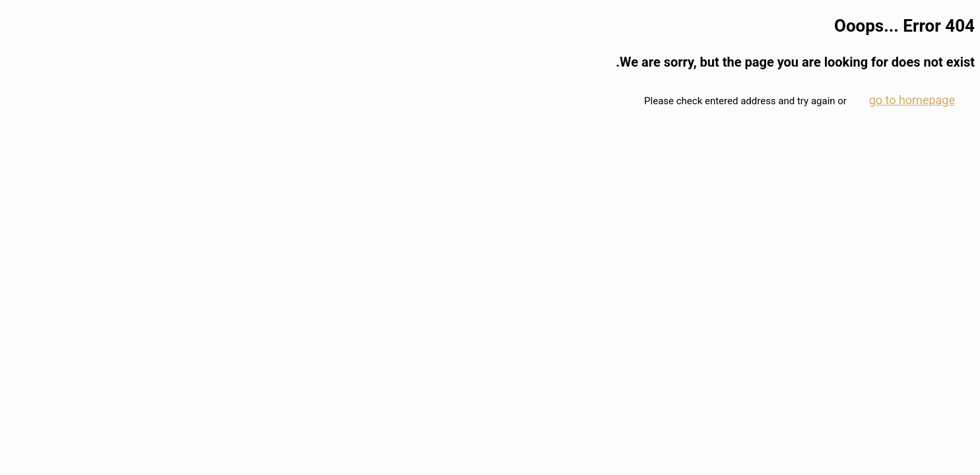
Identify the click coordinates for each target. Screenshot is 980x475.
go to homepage (912, 100)
